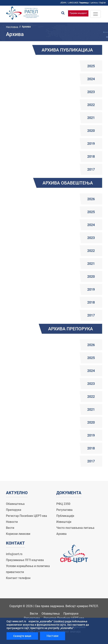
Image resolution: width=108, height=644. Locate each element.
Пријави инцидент (78, 13)
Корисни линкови (18, 534)
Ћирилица (84, 3)
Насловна (12, 27)
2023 (91, 92)
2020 (91, 131)
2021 (91, 118)
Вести (10, 528)
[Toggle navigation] (96, 14)
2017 (91, 169)
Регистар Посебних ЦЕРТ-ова (26, 516)
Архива (61, 534)
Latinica (94, 3)
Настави (53, 636)
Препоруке (14, 510)
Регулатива (64, 510)
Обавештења (15, 504)
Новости (12, 522)
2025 (91, 66)
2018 (91, 156)
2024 (91, 79)
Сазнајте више (22, 636)
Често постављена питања (75, 528)
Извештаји (64, 522)
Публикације (65, 516)
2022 (91, 105)
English (103, 3)
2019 (91, 144)
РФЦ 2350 (63, 504)
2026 (91, 199)
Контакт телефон (18, 578)
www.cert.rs (19, 621)
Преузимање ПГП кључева (25, 560)
